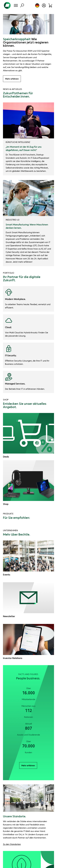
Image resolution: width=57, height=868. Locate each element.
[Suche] (22, 5)
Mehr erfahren (12, 79)
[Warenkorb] (50, 5)
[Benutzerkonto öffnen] (44, 5)
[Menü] (16, 5)
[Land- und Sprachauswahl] (37, 5)
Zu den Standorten (12, 844)
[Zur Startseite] (7, 5)
